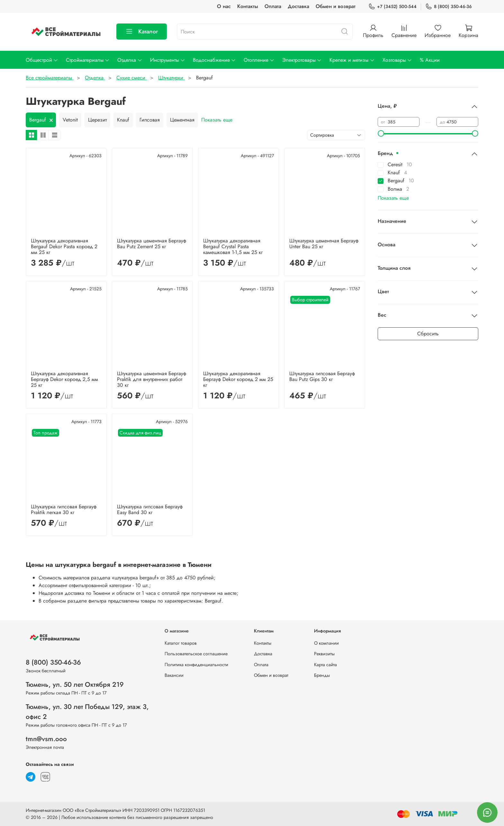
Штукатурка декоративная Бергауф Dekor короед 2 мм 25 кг (238, 379)
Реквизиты (324, 654)
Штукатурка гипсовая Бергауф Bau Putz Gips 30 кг (322, 376)
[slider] (381, 133)
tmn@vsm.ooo (46, 739)
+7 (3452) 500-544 (392, 7)
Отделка (130, 60)
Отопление (259, 60)
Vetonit (70, 120)
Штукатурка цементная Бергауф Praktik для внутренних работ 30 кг (152, 379)
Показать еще (217, 120)
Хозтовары (397, 60)
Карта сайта (325, 665)
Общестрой (42, 60)
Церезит (97, 120)
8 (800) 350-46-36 (449, 7)
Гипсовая (150, 120)
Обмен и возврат (336, 6)
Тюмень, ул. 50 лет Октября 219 (75, 685)
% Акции (430, 60)
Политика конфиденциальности (196, 665)
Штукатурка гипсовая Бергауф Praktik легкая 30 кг (64, 509)
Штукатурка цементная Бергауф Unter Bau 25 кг (324, 244)
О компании (326, 643)
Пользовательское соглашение (196, 654)
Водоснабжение (214, 60)
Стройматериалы (88, 60)
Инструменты (168, 60)
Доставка (298, 6)
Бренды (322, 675)
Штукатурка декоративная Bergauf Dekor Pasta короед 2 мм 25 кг (64, 246)
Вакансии (174, 675)
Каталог (142, 32)
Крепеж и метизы (352, 60)
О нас (224, 6)
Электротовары (302, 60)
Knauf (123, 120)
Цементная (182, 120)
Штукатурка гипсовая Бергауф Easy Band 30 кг (150, 509)
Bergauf (38, 120)
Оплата (273, 6)
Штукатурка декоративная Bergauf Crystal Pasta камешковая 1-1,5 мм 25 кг (233, 246)
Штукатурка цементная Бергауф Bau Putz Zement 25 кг (152, 244)
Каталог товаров (181, 643)
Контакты (248, 6)
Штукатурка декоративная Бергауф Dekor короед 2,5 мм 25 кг (64, 379)
